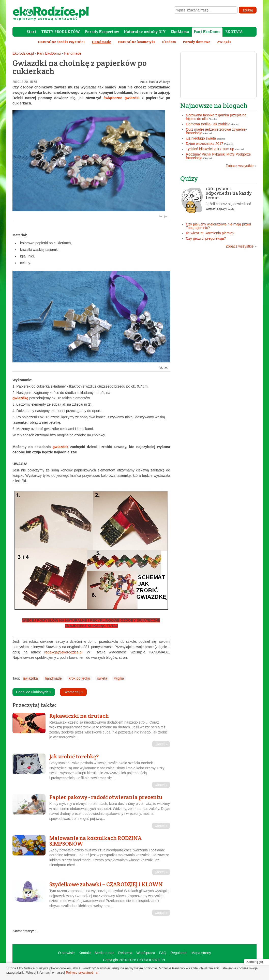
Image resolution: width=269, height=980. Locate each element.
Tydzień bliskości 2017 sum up (210, 149)
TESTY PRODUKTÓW (61, 32)
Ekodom (169, 42)
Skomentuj (73, 692)
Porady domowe (197, 42)
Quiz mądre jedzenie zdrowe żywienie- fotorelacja (216, 131)
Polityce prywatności (82, 973)
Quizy (189, 178)
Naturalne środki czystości (61, 42)
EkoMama (180, 32)
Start (32, 32)
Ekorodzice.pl (23, 53)
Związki (224, 42)
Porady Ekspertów (102, 32)
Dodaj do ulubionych (34, 692)
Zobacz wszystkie (241, 166)
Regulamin (179, 953)
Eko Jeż (213, 119)
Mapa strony (201, 953)
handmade (53, 678)
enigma (221, 139)
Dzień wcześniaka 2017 (205, 144)
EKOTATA (234, 32)
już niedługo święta (201, 138)
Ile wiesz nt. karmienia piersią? (210, 233)
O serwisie (66, 953)
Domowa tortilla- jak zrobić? (208, 124)
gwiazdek (61, 447)
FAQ (163, 953)
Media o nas (104, 953)
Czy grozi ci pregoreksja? (206, 238)
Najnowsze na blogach (214, 105)
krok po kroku (79, 678)
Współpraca (146, 953)
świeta (102, 678)
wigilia (119, 678)
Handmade (73, 53)
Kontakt (85, 953)
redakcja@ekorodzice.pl (63, 652)
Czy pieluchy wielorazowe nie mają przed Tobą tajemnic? (218, 226)
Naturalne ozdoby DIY (145, 32)
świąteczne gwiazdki (121, 98)
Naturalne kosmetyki (137, 42)
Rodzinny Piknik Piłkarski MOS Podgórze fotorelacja (218, 156)
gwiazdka (30, 678)
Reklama (125, 953)
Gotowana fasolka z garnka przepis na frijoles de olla (216, 117)
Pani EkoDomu (207, 32)
